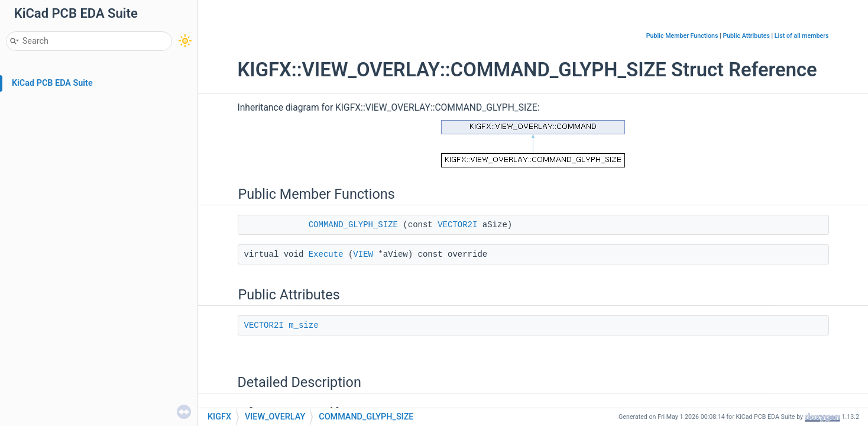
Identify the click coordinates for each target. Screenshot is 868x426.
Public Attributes (746, 36)
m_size (303, 325)
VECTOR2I (457, 225)
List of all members (802, 36)
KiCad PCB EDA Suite (52, 83)
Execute (326, 254)
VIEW (363, 254)
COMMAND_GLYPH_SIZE (353, 225)
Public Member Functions (682, 36)
